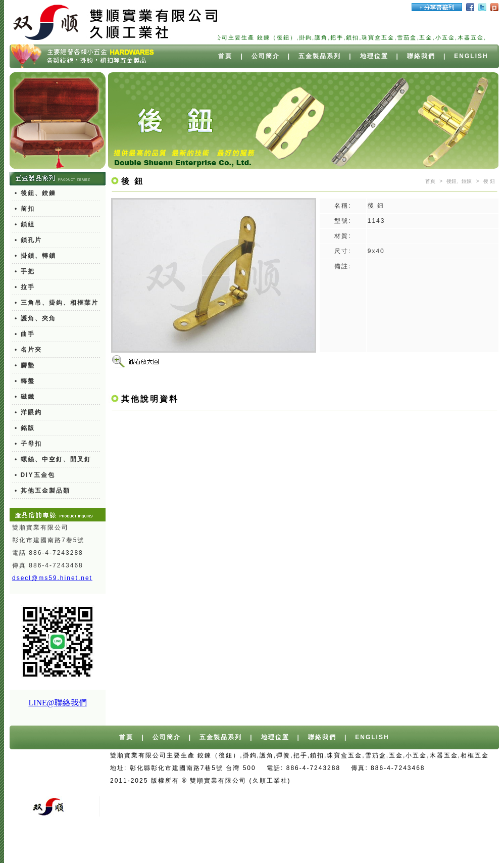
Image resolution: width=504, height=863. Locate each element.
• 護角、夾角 (35, 318)
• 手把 (25, 271)
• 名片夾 (28, 350)
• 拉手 (25, 287)
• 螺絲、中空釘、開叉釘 (53, 459)
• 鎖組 (25, 224)
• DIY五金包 (35, 475)
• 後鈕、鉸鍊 (35, 193)
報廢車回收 (287, 793)
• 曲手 (25, 334)
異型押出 (338, 844)
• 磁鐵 (25, 397)
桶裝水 (456, 781)
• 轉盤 (25, 381)
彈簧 (411, 181)
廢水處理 (404, 844)
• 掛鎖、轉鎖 (35, 256)
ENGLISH (471, 56)
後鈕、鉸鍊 (459, 181)
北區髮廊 (139, 856)
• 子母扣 (28, 444)
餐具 (462, 844)
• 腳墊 (25, 365)
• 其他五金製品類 (42, 491)
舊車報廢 (327, 793)
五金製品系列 (320, 56)
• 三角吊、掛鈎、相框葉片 (57, 303)
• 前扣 (25, 209)
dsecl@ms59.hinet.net (52, 578)
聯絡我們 (421, 56)
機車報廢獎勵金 (443, 793)
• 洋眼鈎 (28, 412)
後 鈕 (489, 181)
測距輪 (436, 844)
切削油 (371, 844)
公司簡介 (266, 56)
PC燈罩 (304, 844)
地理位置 (374, 56)
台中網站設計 (339, 781)
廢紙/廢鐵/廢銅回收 (380, 793)
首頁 (225, 56)
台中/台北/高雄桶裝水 (403, 781)
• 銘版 (25, 428)
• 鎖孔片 (28, 240)
